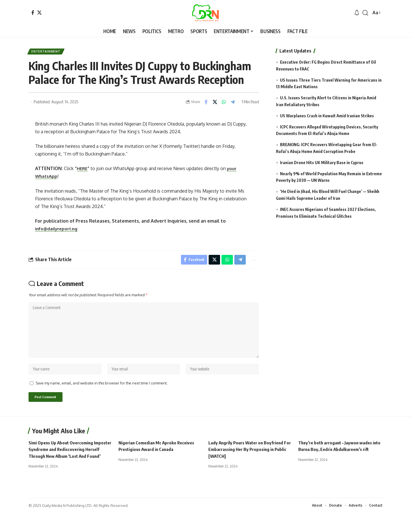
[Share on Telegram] (233, 104)
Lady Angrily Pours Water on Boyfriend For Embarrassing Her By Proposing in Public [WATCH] (248, 462)
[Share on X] (215, 104)
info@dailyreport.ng (58, 231)
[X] (39, 13)
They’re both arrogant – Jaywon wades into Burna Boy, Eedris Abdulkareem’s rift (338, 462)
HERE (82, 170)
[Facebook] (33, 13)
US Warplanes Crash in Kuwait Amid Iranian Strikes (327, 116)
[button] (365, 13)
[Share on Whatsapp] (224, 104)
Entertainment (48, 52)
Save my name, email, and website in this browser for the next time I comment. (102, 394)
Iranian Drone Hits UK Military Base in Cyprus (322, 163)
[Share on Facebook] (206, 104)
